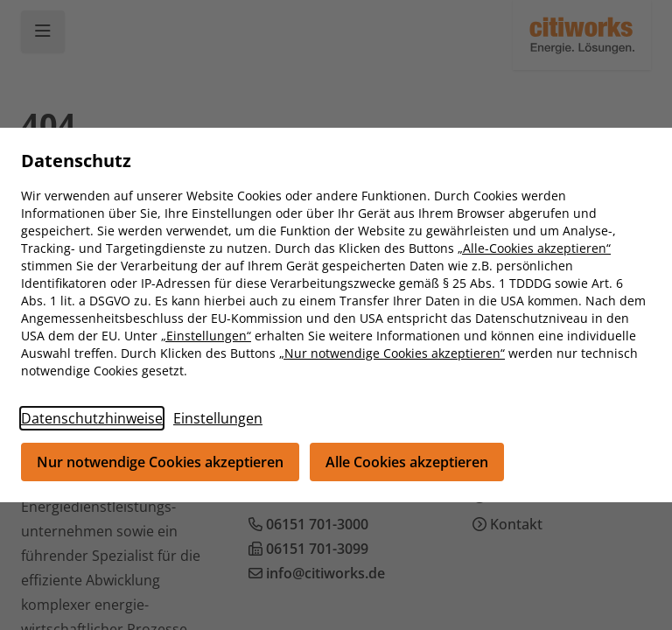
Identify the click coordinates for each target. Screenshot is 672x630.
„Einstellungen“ (206, 336)
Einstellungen (218, 418)
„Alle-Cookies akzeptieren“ (534, 248)
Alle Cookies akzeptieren (407, 462)
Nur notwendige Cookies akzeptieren (160, 462)
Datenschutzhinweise (92, 418)
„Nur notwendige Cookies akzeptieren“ (392, 353)
